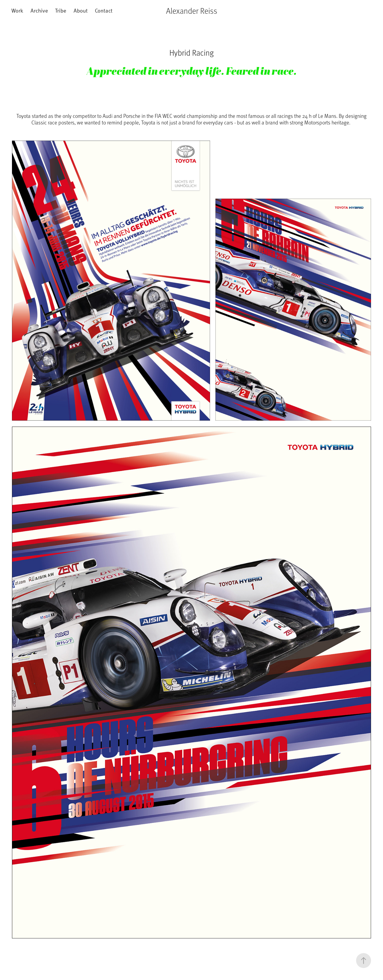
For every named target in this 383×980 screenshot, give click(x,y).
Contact (104, 10)
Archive (39, 10)
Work (17, 10)
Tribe (61, 10)
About (81, 10)
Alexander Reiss (192, 10)
